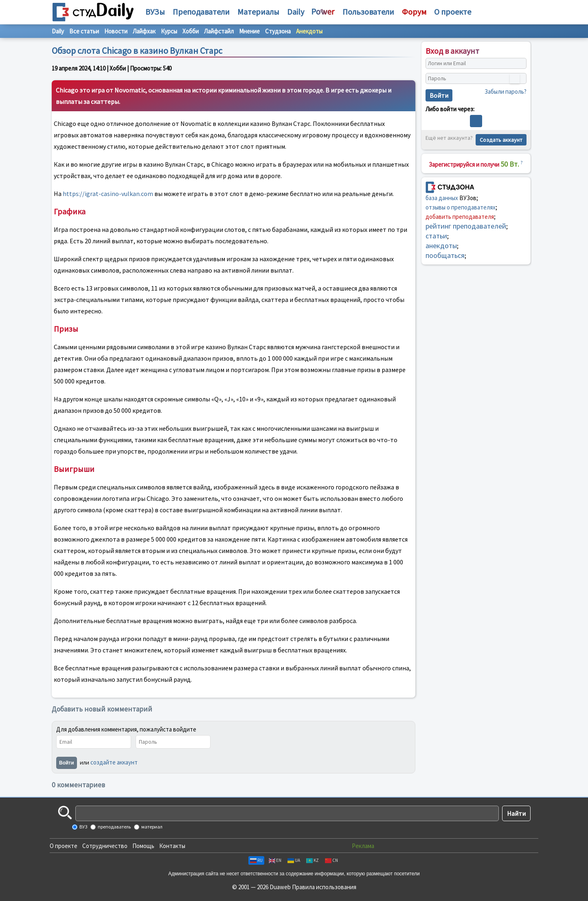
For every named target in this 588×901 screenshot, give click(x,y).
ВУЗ (83, 827)
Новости (116, 31)
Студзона (278, 31)
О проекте (64, 846)
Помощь (143, 846)
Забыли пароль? (506, 91)
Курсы (169, 31)
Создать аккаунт (501, 140)
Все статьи (84, 31)
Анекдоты (309, 31)
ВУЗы (155, 12)
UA (294, 860)
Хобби (191, 31)
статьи (436, 236)
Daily (296, 12)
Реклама (363, 846)
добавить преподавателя (460, 217)
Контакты (172, 846)
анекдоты (441, 246)
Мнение (249, 31)
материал (151, 827)
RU (256, 860)
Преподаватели (201, 12)
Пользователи (368, 12)
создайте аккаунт (114, 762)
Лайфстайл (219, 31)
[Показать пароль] (515, 79)
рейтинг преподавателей (466, 226)
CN (331, 860)
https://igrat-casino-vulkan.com (108, 194)
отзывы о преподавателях (461, 207)
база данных (442, 198)
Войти (67, 763)
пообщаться (445, 255)
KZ (313, 860)
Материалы (258, 12)
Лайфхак (144, 31)
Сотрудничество (105, 846)
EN (275, 860)
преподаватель (114, 827)
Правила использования (324, 887)
